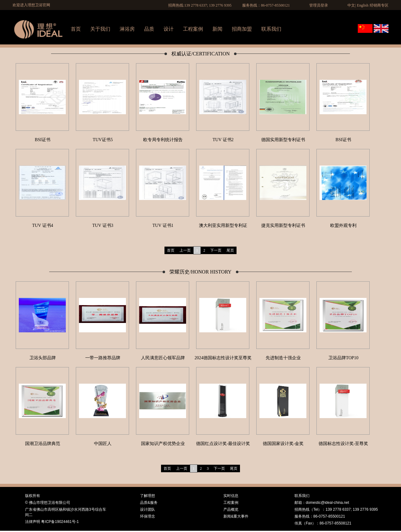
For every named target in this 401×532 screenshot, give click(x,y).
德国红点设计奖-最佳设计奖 (223, 444)
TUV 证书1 (163, 225)
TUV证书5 (103, 140)
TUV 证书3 (103, 225)
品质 (149, 29)
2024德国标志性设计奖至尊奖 (223, 358)
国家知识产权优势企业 (163, 444)
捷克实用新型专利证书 (283, 225)
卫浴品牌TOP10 (343, 358)
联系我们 (271, 29)
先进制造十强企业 (283, 358)
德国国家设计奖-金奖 (283, 444)
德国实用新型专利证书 (283, 140)
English (363, 5)
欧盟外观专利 (343, 225)
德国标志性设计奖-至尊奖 (344, 444)
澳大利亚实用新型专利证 (223, 225)
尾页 (230, 250)
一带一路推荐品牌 (103, 358)
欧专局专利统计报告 (163, 140)
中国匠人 (103, 444)
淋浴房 (127, 29)
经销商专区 (379, 5)
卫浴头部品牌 (43, 358)
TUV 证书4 (42, 225)
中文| (352, 5)
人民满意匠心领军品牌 (163, 358)
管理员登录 (319, 5)
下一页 (216, 250)
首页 (76, 29)
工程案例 (193, 29)
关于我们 (100, 29)
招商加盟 (242, 29)
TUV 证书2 (223, 140)
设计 (169, 29)
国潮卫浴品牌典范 (43, 444)
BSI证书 (43, 140)
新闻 (217, 29)
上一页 (185, 250)
